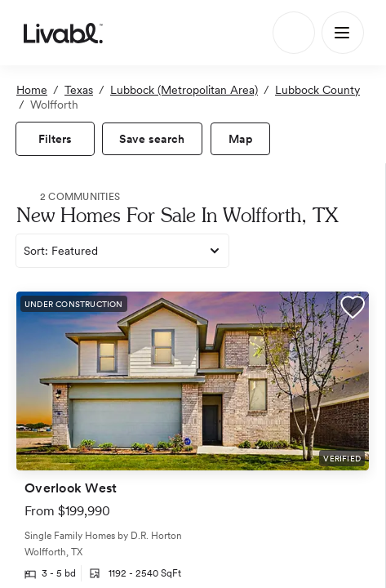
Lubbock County (317, 90)
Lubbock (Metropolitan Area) (184, 90)
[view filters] (55, 139)
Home (32, 90)
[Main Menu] (343, 33)
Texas (79, 90)
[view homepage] (63, 33)
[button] (353, 310)
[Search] (294, 33)
